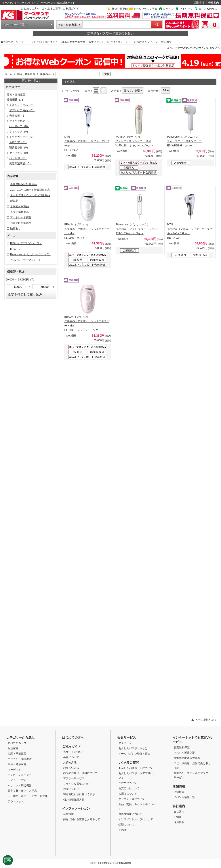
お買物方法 (70, 762)
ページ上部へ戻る (206, 720)
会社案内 (213, 3)
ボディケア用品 (22, 110)
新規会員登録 (120, 9)
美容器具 (45, 74)
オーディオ (14, 770)
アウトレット (16, 801)
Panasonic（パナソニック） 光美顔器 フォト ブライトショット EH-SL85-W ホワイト (138, 229)
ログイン (168, 9)
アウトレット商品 (21, 217)
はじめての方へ (30, 9)
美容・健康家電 (67, 25)
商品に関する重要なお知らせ (82, 819)
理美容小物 (19, 148)
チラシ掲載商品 (19, 212)
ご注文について (128, 783)
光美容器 (18, 116)
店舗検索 (179, 792)
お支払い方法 (71, 768)
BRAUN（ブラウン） (26, 243)
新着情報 (69, 814)
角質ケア (18, 142)
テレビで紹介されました (43, 42)
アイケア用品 (21, 121)
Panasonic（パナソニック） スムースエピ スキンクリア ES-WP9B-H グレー (184, 141)
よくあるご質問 (51, 9)
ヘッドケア (19, 126)
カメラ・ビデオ (17, 780)
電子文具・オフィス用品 (22, 791)
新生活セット (96, 42)
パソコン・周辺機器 (20, 785)
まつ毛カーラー (22, 137)
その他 (122, 830)
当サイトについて (74, 752)
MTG (16, 249)
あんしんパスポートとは (133, 748)
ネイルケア (19, 132)
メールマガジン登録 (145, 9)
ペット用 (18, 158)
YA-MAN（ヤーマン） (27, 260)
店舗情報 (179, 786)
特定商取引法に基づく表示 (79, 794)
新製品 (14, 201)
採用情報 (199, 3)
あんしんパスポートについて (136, 768)
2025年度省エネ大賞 (73, 42)
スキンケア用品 (22, 105)
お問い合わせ (71, 789)
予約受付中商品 (19, 206)
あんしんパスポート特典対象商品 (30, 190)
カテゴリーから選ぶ (15, 25)
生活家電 (13, 748)
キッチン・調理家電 (20, 759)
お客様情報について (130, 814)
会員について (71, 757)
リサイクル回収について (78, 784)
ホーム (8, 74)
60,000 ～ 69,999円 (21, 280)
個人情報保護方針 (74, 800)
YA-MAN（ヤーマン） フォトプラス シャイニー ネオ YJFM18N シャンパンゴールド (134, 141)
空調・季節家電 (17, 754)
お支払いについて (129, 788)
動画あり (15, 229)
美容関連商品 (21, 163)
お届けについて (128, 794)
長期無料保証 (182, 747)
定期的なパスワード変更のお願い (110, 33)
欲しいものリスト (209, 9)
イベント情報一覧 (184, 797)
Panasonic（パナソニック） (30, 254)
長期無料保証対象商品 (23, 184)
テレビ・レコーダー (20, 775)
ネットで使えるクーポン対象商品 (30, 195)
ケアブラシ (19, 153)
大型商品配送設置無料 (187, 758)
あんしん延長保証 (184, 753)
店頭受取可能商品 (21, 223)
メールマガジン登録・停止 (134, 754)
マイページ (186, 9)
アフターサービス (74, 778)
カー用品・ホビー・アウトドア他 (28, 796)
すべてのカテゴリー (20, 743)
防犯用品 (166, 42)
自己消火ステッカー (119, 42)
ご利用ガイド (71, 9)
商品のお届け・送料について (80, 773)
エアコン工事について (132, 799)
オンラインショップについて (136, 819)
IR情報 (178, 817)
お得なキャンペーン (146, 42)
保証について (126, 825)
